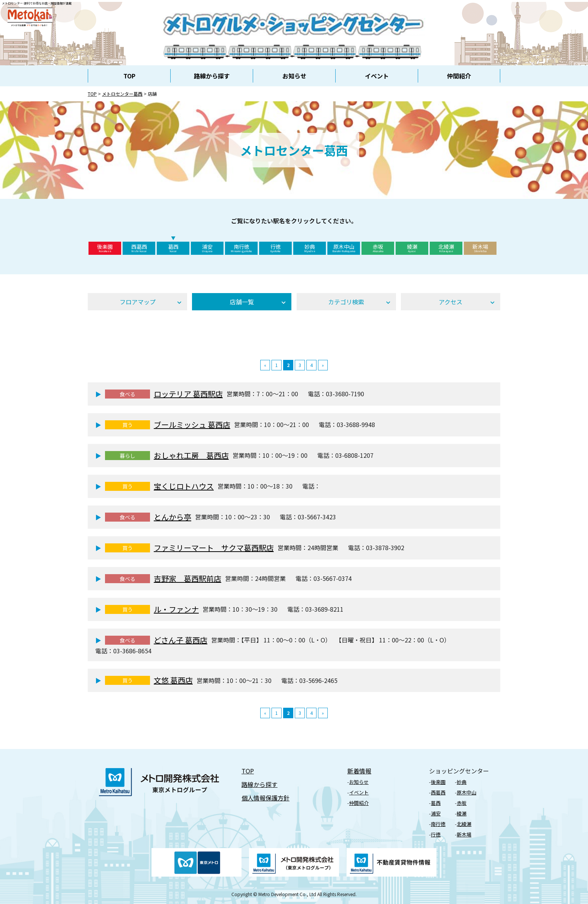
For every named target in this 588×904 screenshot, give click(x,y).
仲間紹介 (459, 76)
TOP (129, 76)
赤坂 (378, 248)
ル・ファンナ (176, 609)
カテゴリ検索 (346, 302)
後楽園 (105, 248)
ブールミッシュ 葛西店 (192, 425)
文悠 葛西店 (173, 680)
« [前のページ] (265, 365)
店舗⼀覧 (242, 302)
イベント (377, 76)
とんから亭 (172, 517)
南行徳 (241, 248)
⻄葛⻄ (438, 792)
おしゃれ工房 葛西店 (191, 455)
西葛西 (139, 248)
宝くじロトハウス (184, 486)
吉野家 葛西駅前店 (187, 578)
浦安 (207, 248)
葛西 (173, 248)
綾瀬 (412, 248)
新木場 (480, 248)
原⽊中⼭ (466, 792)
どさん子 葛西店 (181, 640)
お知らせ (294, 76)
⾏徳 (436, 834)
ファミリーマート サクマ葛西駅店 (214, 548)
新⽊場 (464, 834)
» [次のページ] (323, 365)
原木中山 (344, 248)
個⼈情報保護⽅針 (265, 798)
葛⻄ (436, 803)
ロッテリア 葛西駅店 (188, 394)
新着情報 (359, 771)
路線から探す (212, 76)
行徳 (275, 248)
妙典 (310, 248)
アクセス (451, 302)
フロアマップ (138, 302)
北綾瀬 (446, 248)
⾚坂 (462, 803)
